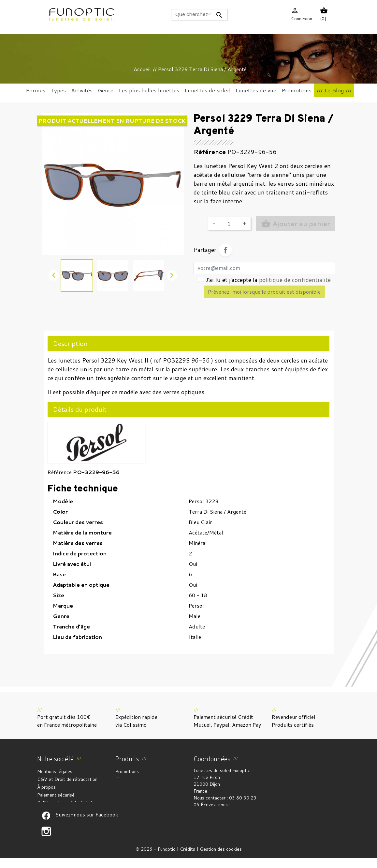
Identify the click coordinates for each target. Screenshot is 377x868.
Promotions (127, 771)
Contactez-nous (54, 811)
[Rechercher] (199, 15)
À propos (46, 787)
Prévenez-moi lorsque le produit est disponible (264, 292)
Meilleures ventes (134, 787)
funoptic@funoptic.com (217, 812)
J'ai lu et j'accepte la (268, 280)
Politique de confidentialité (65, 803)
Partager (225, 250)
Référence (60, 472)
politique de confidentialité (295, 280)
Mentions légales (55, 771)
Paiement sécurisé (56, 795)
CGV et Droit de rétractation (67, 779)
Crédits (188, 859)
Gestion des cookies (221, 859)
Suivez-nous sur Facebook (46, 826)
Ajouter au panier (296, 224)
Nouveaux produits (135, 779)
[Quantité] (229, 224)
